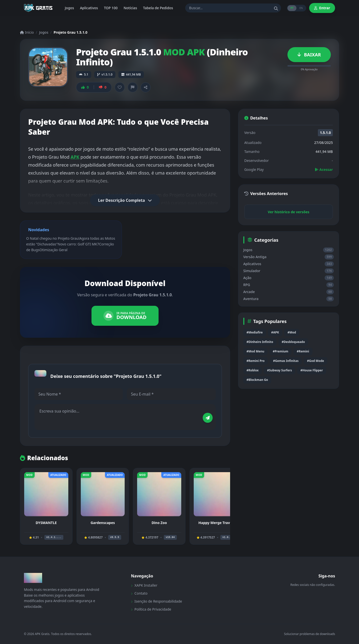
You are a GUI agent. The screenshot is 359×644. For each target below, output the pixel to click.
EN (301, 8)
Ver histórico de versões (289, 212)
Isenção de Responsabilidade (156, 601)
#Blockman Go (257, 380)
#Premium (280, 351)
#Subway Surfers (279, 370)
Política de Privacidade (151, 609)
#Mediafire (255, 332)
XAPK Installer (144, 585)
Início (27, 32)
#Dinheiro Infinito (260, 342)
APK (75, 157)
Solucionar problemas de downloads (310, 634)
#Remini (303, 351)
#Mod (292, 332)
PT (292, 8)
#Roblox (253, 370)
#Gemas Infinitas (286, 361)
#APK (275, 332)
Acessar (324, 169)
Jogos (44, 32)
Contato (139, 593)
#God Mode (315, 361)
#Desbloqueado (293, 342)
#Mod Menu (255, 351)
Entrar (322, 8)
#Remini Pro (256, 361)
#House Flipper (312, 370)
